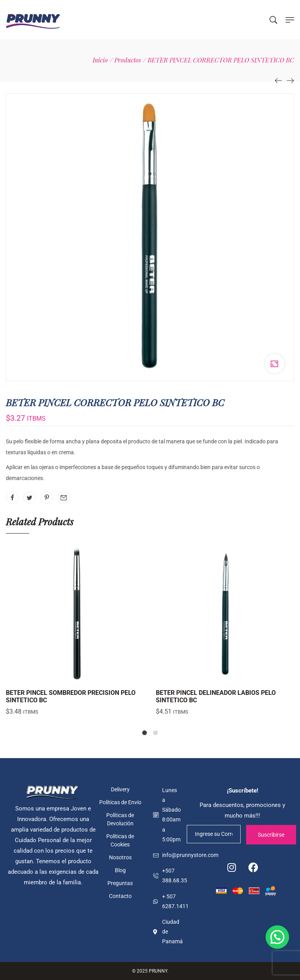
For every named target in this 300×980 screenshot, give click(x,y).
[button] (277, 937)
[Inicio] (100, 60)
